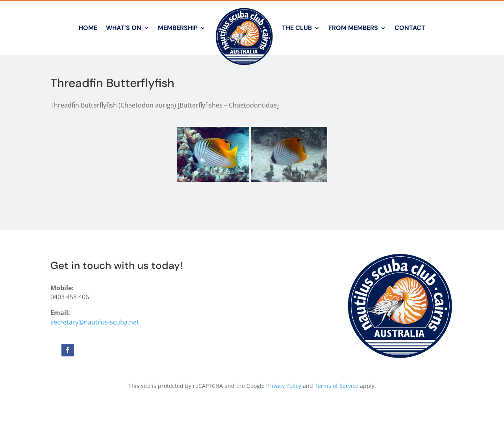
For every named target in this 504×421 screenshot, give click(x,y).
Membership (178, 28)
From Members (353, 28)
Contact (410, 28)
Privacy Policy (284, 386)
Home (88, 28)
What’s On (124, 28)
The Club (297, 28)
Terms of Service (336, 386)
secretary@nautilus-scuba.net (95, 322)
